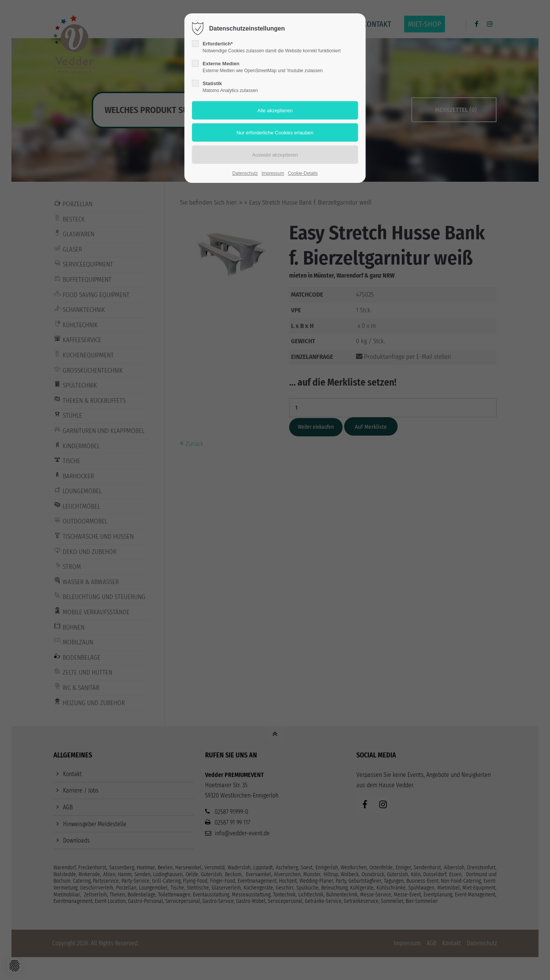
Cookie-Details (303, 173)
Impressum (273, 173)
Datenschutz (245, 173)
